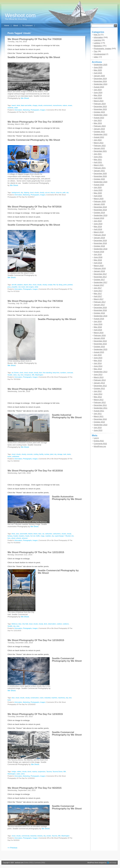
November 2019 (100, 210)
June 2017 (98, 291)
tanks (69, 454)
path (64, 193)
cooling (36, 454)
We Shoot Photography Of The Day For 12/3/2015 (35, 714)
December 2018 (100, 240)
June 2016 (98, 324)
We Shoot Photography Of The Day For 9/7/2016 (35, 207)
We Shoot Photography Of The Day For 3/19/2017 (35, 122)
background (16, 193)
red (19, 287)
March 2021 (99, 165)
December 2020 (100, 173)
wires (23, 774)
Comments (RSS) (39, 863)
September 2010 (101, 425)
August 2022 (99, 137)
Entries (99, 441)
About (16, 25)
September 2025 (101, 65)
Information (18, 110)
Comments (100, 444)
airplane (20, 285)
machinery (62, 698)
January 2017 (99, 305)
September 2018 (101, 249)
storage (60, 454)
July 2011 (98, 414)
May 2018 (98, 260)
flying (61, 285)
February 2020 (100, 201)
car (43, 534)
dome (29, 772)
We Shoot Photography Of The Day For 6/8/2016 (35, 389)
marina (35, 772)
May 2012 (98, 397)
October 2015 (99, 347)
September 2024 (101, 84)
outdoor (59, 624)
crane (42, 698)
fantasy (10, 536)
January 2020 (99, 204)
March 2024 (99, 101)
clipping (26, 193)
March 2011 (99, 416)
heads (27, 536)
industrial (47, 698)
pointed (70, 285)
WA (33, 375)
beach (14, 105)
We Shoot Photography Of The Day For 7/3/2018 (35, 39)
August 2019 (99, 218)
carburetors (57, 534)
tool (70, 698)
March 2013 (99, 377)
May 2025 (98, 70)
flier (54, 285)
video (96, 57)
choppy (35, 105)
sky (68, 193)
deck (45, 624)
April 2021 (98, 162)
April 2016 (98, 330)
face (41, 373)
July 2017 (98, 288)
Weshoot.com (20, 15)
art (13, 373)
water (16, 108)
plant (52, 454)
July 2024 (98, 90)
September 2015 (101, 349)
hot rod (33, 536)
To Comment (27, 25)
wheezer (25, 538)
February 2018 (100, 268)
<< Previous (12, 848)
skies (15, 375)
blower (30, 534)
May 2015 (98, 361)
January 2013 (99, 383)
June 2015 (98, 358)
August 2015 (99, 352)
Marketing (26, 110)
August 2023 (99, 118)
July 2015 (98, 355)
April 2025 (98, 73)
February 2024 (100, 104)
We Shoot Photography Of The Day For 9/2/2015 (35, 788)
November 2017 (100, 277)
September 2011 (101, 408)
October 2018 (99, 246)
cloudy (42, 193)
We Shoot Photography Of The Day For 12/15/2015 (36, 640)
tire (73, 536)
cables (19, 772)
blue (30, 285)
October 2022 (99, 132)
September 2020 (101, 182)
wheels (19, 538)
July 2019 (98, 221)
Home (7, 25)
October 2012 (99, 388)
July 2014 (98, 363)
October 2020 (99, 179)
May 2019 (98, 226)
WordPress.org (100, 446)
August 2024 (99, 87)
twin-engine (30, 287)
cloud (32, 193)
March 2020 (99, 199)
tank (65, 454)
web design (113, 863)
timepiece (28, 375)
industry (40, 836)
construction (35, 698)
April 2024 (98, 98)
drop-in (53, 193)
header (16, 536)
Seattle (10, 375)
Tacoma (49, 772)
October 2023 (99, 112)
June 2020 (98, 190)
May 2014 (98, 369)
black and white (26, 105)
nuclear (47, 454)
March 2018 (99, 266)
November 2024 (100, 81)
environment (48, 105)
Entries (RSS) (29, 863)
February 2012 (100, 402)
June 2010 (98, 430)
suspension (42, 772)
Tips (95, 51)
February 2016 (100, 335)
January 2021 (99, 171)
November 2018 (100, 243)
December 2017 (100, 274)
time (22, 375)
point (65, 285)
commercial (25, 836)
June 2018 (98, 257)
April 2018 (98, 263)
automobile (24, 534)
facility (41, 454)
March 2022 (99, 143)
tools (9, 700)
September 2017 (101, 282)
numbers (63, 373)
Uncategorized (100, 54)
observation (52, 624)
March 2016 (99, 333)
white (36, 287)
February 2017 (100, 302)
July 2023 (98, 120)
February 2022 (100, 146)
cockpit (50, 285)
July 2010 (98, 428)
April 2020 (98, 196)
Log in (96, 438)
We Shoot (55, 57)
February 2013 (100, 380)
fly (57, 285)
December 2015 (100, 341)
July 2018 (98, 254)
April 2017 (98, 296)
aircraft (14, 285)
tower (23, 287)
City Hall (25, 624)
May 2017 (98, 293)
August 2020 (99, 185)
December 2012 (100, 386)
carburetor (49, 534)
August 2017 (99, 285)
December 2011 (100, 405)
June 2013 (98, 374)
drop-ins (59, 193)
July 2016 (98, 321)
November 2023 (100, 109)
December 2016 (100, 307)
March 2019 (99, 232)
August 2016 (99, 319)
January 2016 (99, 338)
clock (21, 373)
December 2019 (100, 207)
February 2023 (100, 126)
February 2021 (100, 168)
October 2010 (99, 422)
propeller (14, 287)
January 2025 (99, 76)
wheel (13, 538)
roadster (48, 536)
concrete (30, 454)
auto (17, 534)
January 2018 (99, 271)
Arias (13, 534)
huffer (38, 536)
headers (22, 536)
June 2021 (98, 157)
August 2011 (99, 411)
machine (54, 698)
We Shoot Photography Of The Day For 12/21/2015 (36, 552)
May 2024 (98, 95)
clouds (40, 105)
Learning (97, 40)
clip (22, 193)
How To (97, 35)
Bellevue (15, 624)
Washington (39, 375)
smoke (49, 836)
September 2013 (101, 372)
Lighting (97, 43)
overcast (70, 373)
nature (65, 105)
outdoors (66, 624)
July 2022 (98, 140)
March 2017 (99, 299)
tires (9, 538)
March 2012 (99, 400)
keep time (56, 373)
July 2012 (98, 391)
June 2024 (98, 92)
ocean (70, 105)
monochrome (57, 105)
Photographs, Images (38, 110)
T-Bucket (68, 536)
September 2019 (101, 215)
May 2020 (98, 193)
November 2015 (100, 344)
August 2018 (99, 252)
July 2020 (98, 187)
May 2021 (98, 159)
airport (26, 285)
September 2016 (101, 316)
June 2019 (98, 224)
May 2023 (98, 123)
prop (9, 287)
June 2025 (98, 67)
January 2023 (99, 129)
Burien (17, 373)
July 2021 (98, 154)
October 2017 (99, 280)
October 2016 (99, 313)
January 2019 (99, 238)
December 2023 (100, 106)
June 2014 (98, 366)
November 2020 (100, 176)
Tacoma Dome (57, 772)
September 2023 (101, 115)
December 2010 (100, 419)
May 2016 (98, 327)
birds (18, 105)
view (18, 626)
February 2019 (100, 235)
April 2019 (98, 229)
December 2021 (100, 151)
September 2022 (101, 134)
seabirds (11, 108)
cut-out (47, 193)
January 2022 (99, 148)
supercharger (59, 536)
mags (42, 536)
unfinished (16, 456)
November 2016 (100, 310)
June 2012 (98, 394)
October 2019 (99, 213)
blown (35, 534)
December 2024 (100, 79)
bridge (14, 772)
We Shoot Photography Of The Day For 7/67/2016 (35, 301)
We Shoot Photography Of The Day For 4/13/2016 (35, 471)
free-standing (47, 373)
